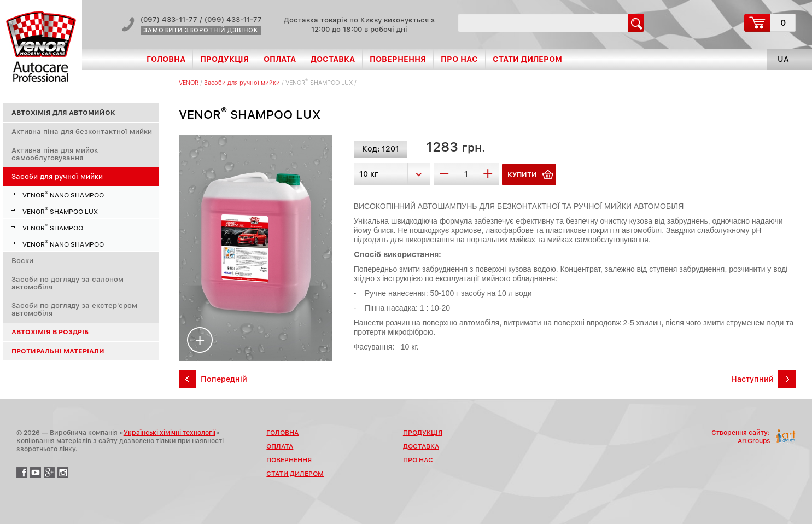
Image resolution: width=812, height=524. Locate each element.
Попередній (224, 379)
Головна (166, 59)
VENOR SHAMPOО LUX (60, 211)
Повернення (398, 59)
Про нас (459, 59)
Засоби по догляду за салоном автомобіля (68, 283)
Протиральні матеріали (58, 351)
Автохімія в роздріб (50, 332)
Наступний (752, 379)
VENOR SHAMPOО (53, 227)
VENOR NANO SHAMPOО (63, 194)
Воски (22, 261)
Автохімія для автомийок (63, 113)
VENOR (189, 83)
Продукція (224, 59)
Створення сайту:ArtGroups (741, 437)
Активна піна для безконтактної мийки (82, 132)
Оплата (280, 59)
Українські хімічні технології (170, 433)
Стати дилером (527, 59)
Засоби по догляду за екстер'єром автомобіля (74, 309)
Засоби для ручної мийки (57, 176)
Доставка (333, 59)
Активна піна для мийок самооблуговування (55, 154)
